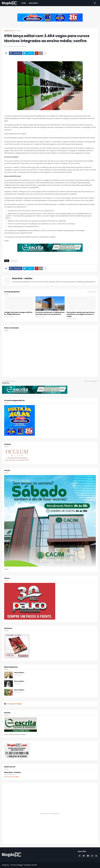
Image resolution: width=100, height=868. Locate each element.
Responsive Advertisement (50, 814)
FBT (36, 865)
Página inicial (9, 31)
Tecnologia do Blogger (13, 704)
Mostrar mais (92, 292)
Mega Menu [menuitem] (33, 3)
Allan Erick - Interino (22, 278)
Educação (18, 31)
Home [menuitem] (24, 3)
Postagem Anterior (9, 381)
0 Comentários (21, 46)
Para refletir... (20, 673)
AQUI (11, 134)
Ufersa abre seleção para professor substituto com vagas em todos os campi (81, 314)
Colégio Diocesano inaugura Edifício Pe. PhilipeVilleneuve (18, 313)
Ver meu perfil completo (12, 777)
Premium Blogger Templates (21, 865)
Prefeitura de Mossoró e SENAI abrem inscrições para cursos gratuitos (50, 313)
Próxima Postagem (91, 381)
